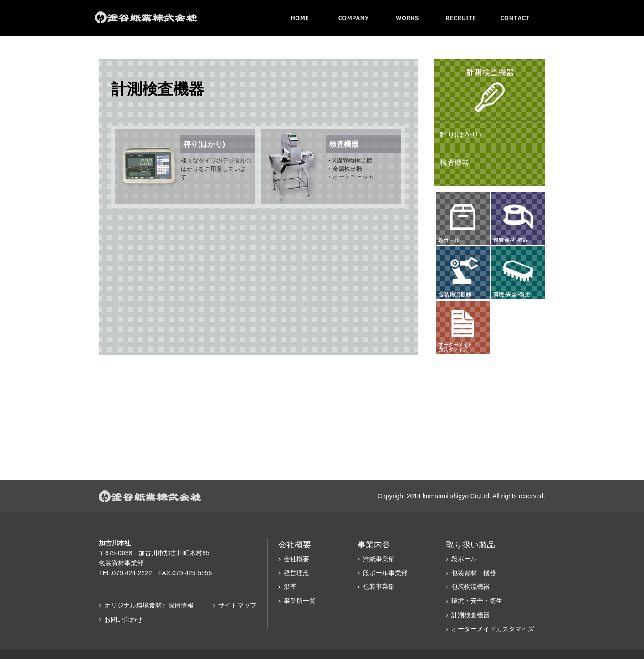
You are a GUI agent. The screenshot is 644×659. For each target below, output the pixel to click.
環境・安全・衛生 (477, 601)
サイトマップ (237, 605)
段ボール (464, 559)
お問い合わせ (123, 619)
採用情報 (181, 605)
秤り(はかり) (461, 135)
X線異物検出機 (352, 161)
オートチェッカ (353, 177)
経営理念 (296, 573)
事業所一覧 (300, 601)
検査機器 (455, 162)
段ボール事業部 (385, 573)
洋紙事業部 (379, 559)
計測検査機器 (470, 615)
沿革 (290, 587)
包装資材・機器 (474, 573)
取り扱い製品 (470, 545)
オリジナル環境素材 (133, 605)
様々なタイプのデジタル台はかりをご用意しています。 (216, 169)
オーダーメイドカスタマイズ (493, 629)
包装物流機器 (470, 587)
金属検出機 (347, 169)
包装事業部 (379, 587)
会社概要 (296, 559)
